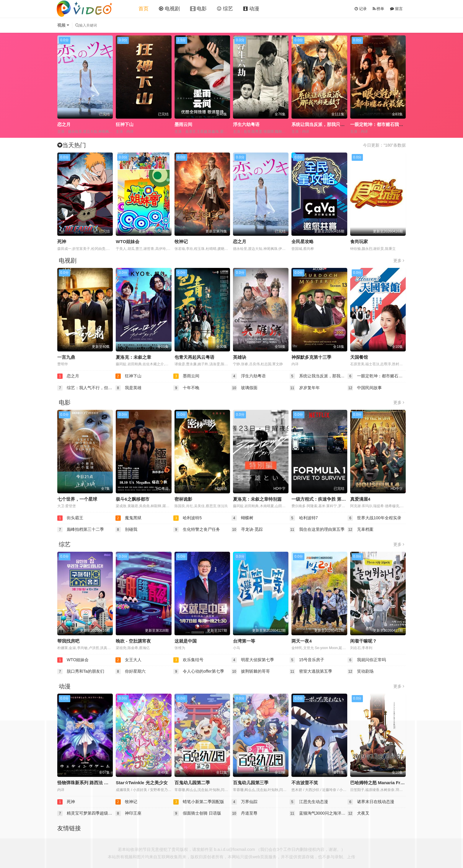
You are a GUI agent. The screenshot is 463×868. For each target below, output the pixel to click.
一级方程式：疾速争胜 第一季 (321, 499)
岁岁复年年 (305, 388)
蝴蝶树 (242, 518)
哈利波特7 (304, 518)
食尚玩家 (359, 241)
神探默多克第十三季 (311, 357)
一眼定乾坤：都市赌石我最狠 (379, 124)
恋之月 (64, 124)
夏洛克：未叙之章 (133, 357)
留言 (396, 9)
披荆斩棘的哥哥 (251, 672)
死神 (62, 241)
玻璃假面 (244, 388)
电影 (199, 9)
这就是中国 (186, 641)
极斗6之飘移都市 (132, 499)
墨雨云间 (183, 124)
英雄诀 (240, 357)
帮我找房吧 (68, 641)
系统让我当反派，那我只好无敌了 (325, 124)
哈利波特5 (188, 518)
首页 (144, 9)
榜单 (379, 9)
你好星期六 (131, 672)
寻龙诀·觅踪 (247, 530)
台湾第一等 (244, 641)
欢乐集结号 (188, 660)
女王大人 (128, 660)
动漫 (251, 9)
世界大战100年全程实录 (374, 518)
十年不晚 (186, 388)
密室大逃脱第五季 (311, 672)
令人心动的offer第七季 (199, 672)
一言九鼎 (66, 357)
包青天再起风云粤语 (194, 357)
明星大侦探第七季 (253, 660)
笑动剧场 (361, 672)
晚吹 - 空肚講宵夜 (133, 641)
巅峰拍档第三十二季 (81, 530)
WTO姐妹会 (128, 241)
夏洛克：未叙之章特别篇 (257, 499)
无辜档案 (361, 530)
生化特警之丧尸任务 (197, 530)
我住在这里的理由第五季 (317, 530)
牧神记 (181, 241)
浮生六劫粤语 (246, 124)
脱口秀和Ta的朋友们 (81, 672)
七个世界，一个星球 (77, 499)
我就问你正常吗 (367, 660)
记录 (361, 9)
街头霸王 (70, 518)
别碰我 (126, 530)
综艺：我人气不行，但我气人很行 (86, 388)
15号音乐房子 (307, 660)
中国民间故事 (365, 388)
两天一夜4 (301, 641)
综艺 (225, 9)
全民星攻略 (303, 241)
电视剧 (169, 9)
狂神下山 (125, 124)
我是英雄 (128, 388)
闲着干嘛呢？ (363, 641)
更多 (399, 261)
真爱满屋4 (360, 499)
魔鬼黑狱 (128, 518)
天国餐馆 (359, 357)
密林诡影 (183, 499)
